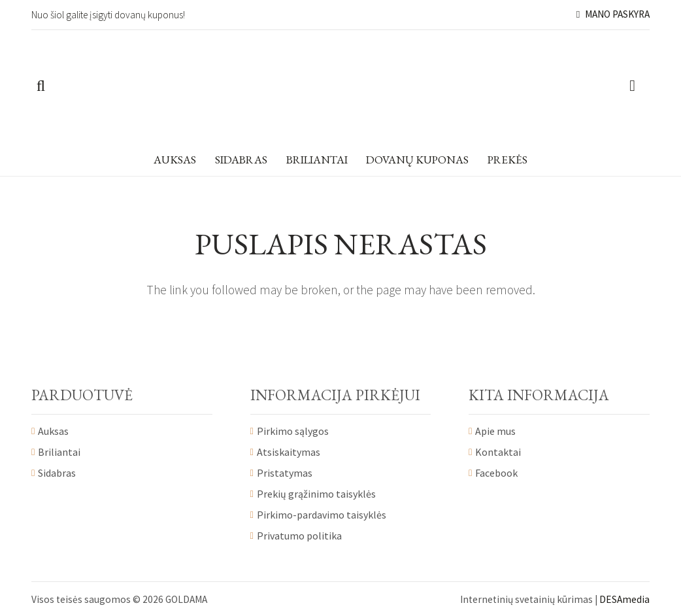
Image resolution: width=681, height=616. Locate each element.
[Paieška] (41, 86)
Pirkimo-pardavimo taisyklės (322, 515)
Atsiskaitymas (289, 452)
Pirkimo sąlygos (293, 431)
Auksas (53, 431)
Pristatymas (285, 473)
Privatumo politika (299, 536)
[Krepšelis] (632, 86)
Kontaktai (498, 452)
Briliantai (59, 452)
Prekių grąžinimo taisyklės (316, 494)
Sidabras (57, 473)
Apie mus (495, 431)
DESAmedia (624, 599)
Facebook (496, 473)
